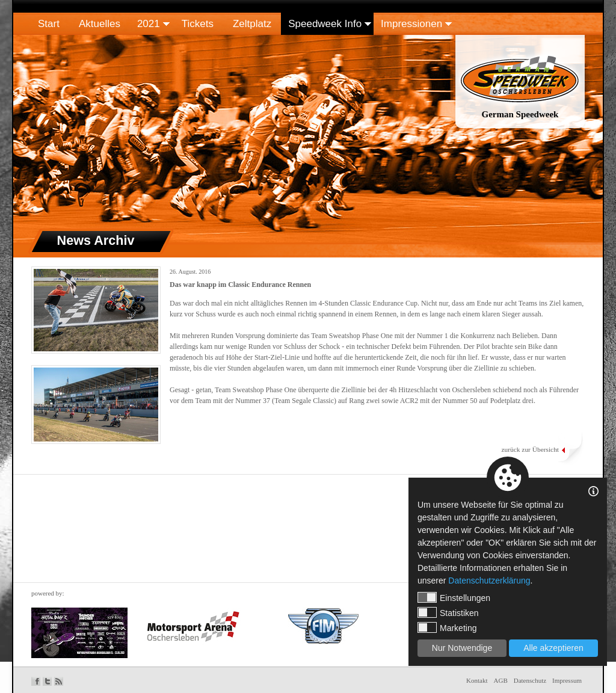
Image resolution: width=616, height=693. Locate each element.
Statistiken (448, 612)
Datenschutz (530, 680)
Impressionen (411, 24)
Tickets (198, 24)
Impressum (567, 680)
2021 (149, 24)
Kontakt (477, 680)
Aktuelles (100, 24)
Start (49, 24)
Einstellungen (454, 597)
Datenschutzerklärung (489, 581)
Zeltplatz (252, 24)
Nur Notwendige (462, 648)
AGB (501, 680)
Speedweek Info (325, 24)
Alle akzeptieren (553, 648)
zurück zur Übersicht (530, 449)
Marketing (447, 627)
